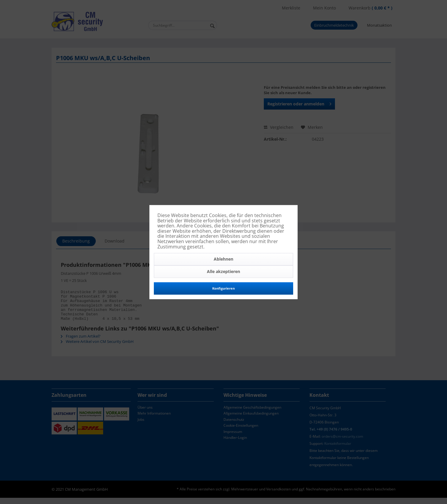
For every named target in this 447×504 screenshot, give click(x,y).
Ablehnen (223, 259)
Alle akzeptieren (223, 272)
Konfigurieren (223, 289)
